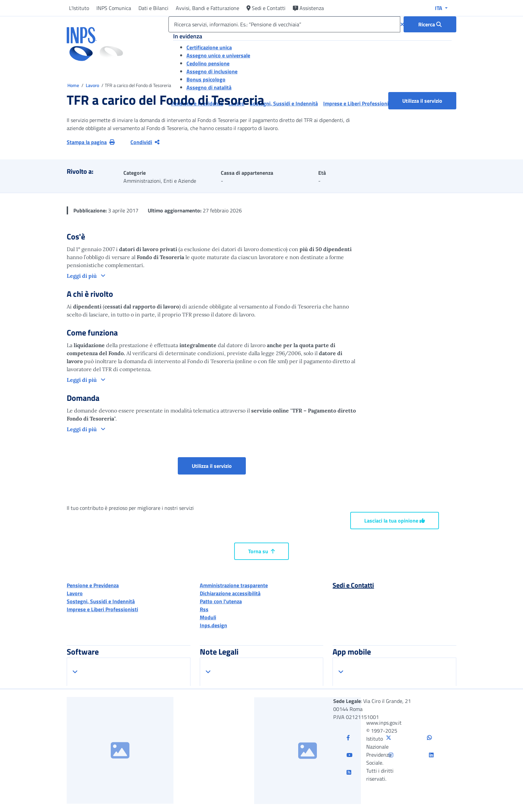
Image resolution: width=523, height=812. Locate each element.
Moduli (208, 617)
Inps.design (213, 625)
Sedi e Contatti (266, 8)
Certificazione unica (209, 47)
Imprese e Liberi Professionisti (102, 609)
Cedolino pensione (208, 63)
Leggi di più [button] (82, 276)
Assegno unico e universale (218, 55)
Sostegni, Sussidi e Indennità (101, 601)
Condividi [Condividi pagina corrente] (145, 142)
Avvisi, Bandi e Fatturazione (207, 8)
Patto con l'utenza (221, 601)
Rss (204, 609)
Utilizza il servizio (422, 101)
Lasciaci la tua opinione (395, 521)
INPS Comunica (114, 8)
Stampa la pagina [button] (91, 142)
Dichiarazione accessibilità (230, 593)
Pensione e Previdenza (93, 585)
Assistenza (308, 8)
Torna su (261, 551)
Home (74, 85)
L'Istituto (79, 8)
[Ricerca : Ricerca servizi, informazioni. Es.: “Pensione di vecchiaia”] (430, 24)
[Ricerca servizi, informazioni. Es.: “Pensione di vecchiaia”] (284, 24)
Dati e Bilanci (153, 8)
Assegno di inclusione (212, 71)
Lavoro (93, 85)
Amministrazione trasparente (234, 585)
